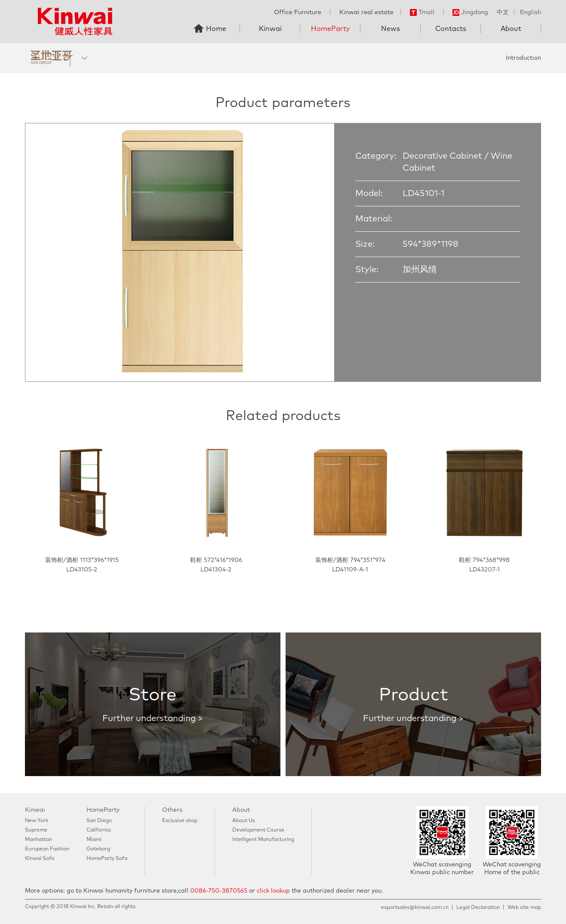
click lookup (273, 891)
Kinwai (270, 29)
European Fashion (47, 849)
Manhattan (38, 840)
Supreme (36, 830)
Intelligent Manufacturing (263, 840)
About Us (244, 821)
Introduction (523, 58)
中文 (503, 12)
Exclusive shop (180, 821)
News (391, 29)
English (531, 12)
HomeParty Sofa (107, 859)
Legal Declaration (478, 908)
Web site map (524, 908)
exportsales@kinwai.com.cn (415, 908)
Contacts (451, 29)
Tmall (422, 12)
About (511, 29)
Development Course (258, 830)
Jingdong (470, 12)
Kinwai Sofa (40, 859)
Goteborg (98, 849)
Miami (94, 840)
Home (216, 29)
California (98, 830)
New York (37, 821)
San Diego (99, 821)
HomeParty (330, 29)
